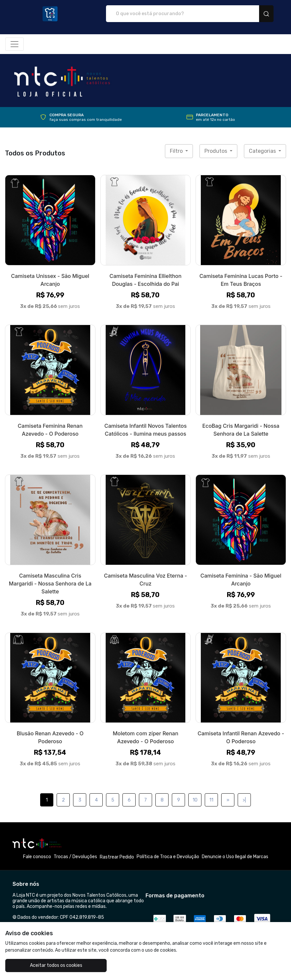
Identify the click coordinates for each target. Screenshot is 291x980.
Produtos (216, 151)
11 (211, 800)
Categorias (263, 151)
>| (244, 800)
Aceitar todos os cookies (52, 965)
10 (195, 800)
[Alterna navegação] (14, 44)
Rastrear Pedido (117, 857)
